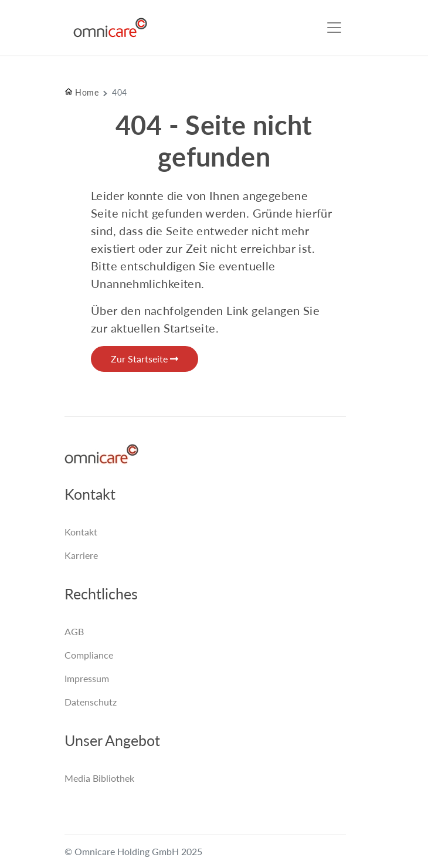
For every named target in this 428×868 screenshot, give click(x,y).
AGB (74, 631)
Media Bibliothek (99, 778)
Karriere (81, 555)
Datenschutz (91, 702)
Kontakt (81, 532)
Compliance (89, 655)
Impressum (87, 678)
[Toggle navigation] (334, 28)
